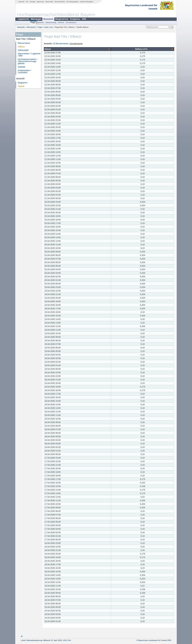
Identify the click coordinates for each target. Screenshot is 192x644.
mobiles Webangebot (86, 2)
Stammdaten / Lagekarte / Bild (29, 55)
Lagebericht (23, 19)
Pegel (33, 22)
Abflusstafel (23, 50)
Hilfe (84, 19)
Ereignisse (75, 19)
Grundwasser (71, 22)
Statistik (21, 67)
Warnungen (36, 19)
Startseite (21, 2)
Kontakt (33, 2)
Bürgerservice (62, 19)
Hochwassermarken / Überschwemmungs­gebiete (27, 61)
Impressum (40, 2)
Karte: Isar (49, 27)
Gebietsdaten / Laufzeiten (25, 71)
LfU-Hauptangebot (72, 2)
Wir (27, 2)
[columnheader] (77, 49)
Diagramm (23, 83)
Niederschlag (51, 22)
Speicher (40, 22)
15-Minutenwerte (60, 44)
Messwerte (48, 19)
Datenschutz (49, 2)
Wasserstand (24, 43)
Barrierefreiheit (60, 2)
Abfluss (21, 47)
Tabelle (21, 86)
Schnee (61, 22)
